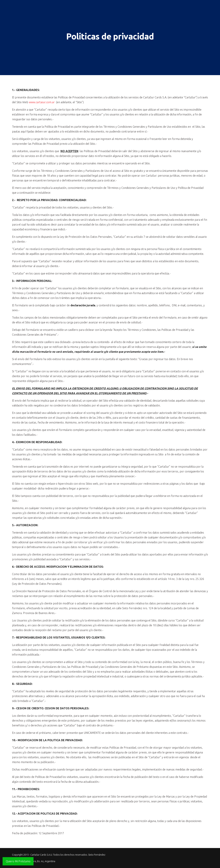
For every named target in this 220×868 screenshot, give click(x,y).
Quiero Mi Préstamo (18, 861)
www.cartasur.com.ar (42, 102)
